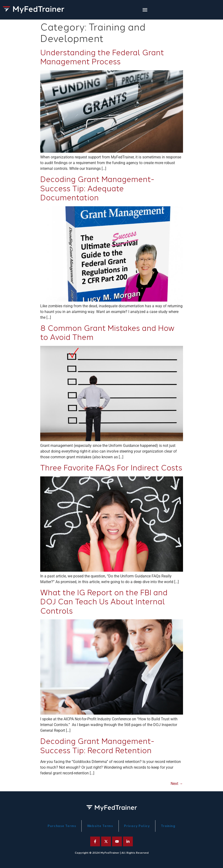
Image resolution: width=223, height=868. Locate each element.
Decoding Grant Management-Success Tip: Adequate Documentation (97, 189)
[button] (145, 10)
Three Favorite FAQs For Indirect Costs (111, 468)
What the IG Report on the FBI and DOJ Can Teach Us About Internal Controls (104, 602)
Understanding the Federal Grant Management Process (102, 57)
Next (177, 784)
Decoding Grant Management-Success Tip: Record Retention (97, 746)
